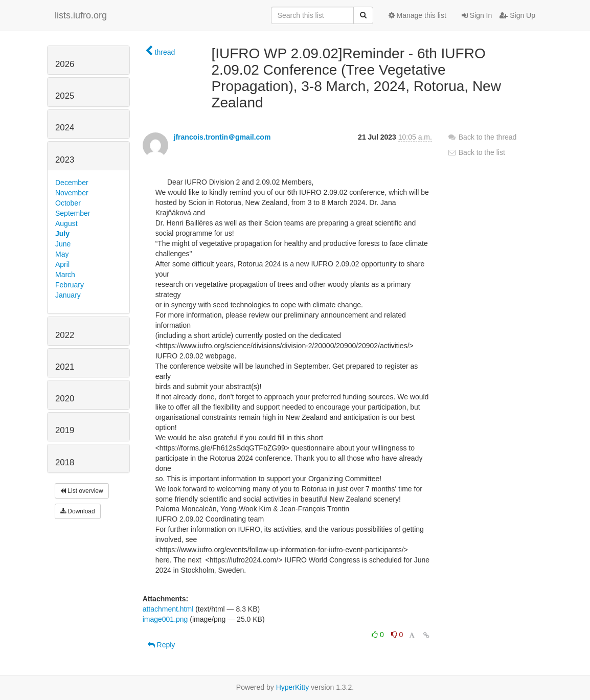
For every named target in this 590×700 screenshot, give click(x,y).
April (62, 264)
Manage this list (417, 15)
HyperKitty (293, 687)
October (68, 203)
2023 (65, 160)
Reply (162, 645)
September (73, 213)
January (68, 295)
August (66, 223)
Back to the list (476, 152)
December (72, 183)
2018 (65, 462)
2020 (65, 399)
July (62, 234)
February (70, 285)
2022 (65, 335)
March (65, 275)
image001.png (165, 619)
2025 (65, 96)
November (72, 193)
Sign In (477, 15)
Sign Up (517, 15)
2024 (65, 128)
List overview (82, 491)
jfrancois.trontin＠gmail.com (222, 137)
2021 (65, 367)
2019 (65, 430)
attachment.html (168, 609)
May (62, 254)
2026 (65, 64)
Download (78, 511)
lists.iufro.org (81, 15)
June (63, 244)
